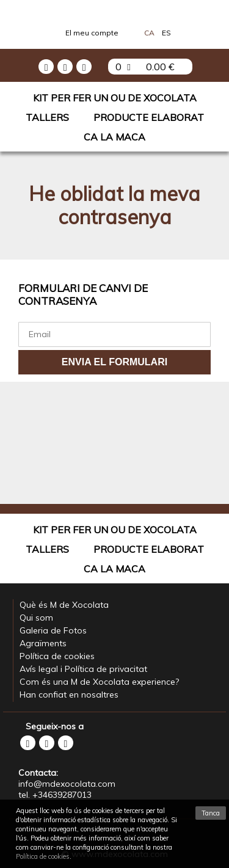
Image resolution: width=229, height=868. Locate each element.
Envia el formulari (114, 362)
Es (166, 33)
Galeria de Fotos (53, 630)
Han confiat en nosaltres (69, 695)
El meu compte (92, 33)
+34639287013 (62, 795)
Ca (149, 33)
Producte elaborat (149, 117)
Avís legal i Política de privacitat (83, 669)
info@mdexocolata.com (67, 784)
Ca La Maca (114, 137)
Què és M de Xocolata (64, 605)
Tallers (47, 117)
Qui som (36, 618)
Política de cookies (57, 656)
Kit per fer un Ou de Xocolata (115, 98)
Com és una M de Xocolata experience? (99, 682)
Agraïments (43, 643)
